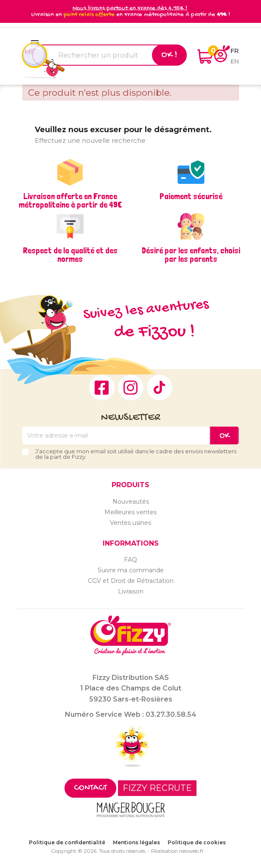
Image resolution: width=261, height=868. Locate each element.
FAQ (130, 560)
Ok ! (169, 55)
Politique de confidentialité (67, 842)
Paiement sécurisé (191, 196)
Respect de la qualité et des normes (70, 255)
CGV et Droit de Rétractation (131, 581)
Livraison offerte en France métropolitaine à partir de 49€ (70, 200)
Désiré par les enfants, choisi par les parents (191, 255)
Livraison (131, 591)
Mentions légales (136, 842)
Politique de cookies (197, 842)
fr (235, 51)
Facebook (102, 388)
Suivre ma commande (131, 570)
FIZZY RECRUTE (157, 788)
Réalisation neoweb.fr (177, 851)
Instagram (131, 388)
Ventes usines (130, 523)
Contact (90, 788)
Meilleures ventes (130, 512)
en (235, 61)
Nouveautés (131, 502)
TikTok (160, 388)
